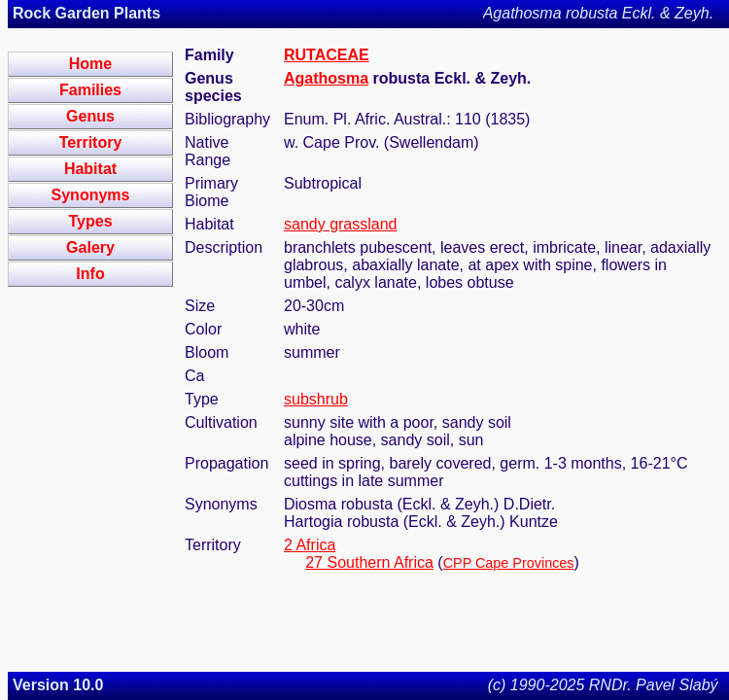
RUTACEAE (327, 55)
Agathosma (326, 78)
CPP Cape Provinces (509, 563)
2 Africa (310, 545)
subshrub (316, 399)
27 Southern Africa (369, 562)
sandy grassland (341, 224)
